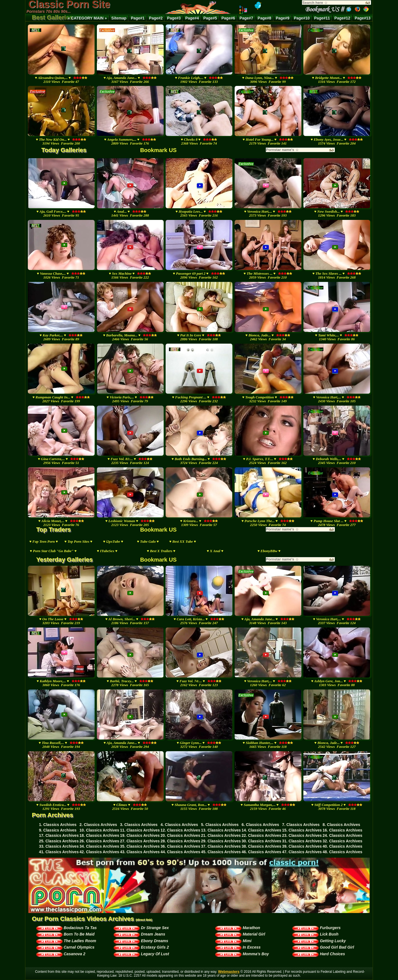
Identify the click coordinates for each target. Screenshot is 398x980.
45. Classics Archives (221, 852)
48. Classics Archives (342, 852)
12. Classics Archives (180, 830)
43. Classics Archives (140, 852)
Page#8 (265, 18)
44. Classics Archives (180, 852)
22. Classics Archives (261, 835)
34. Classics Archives (99, 846)
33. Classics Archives (59, 846)
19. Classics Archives (140, 835)
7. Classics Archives (301, 825)
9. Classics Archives (58, 830)
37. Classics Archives (221, 846)
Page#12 (342, 18)
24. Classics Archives (342, 835)
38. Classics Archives (261, 846)
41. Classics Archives (59, 852)
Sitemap (119, 18)
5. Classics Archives (220, 825)
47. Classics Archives (302, 852)
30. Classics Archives (261, 841)
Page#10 (302, 18)
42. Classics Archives (99, 852)
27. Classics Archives (140, 841)
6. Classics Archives (260, 825)
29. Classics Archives (221, 841)
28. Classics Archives (180, 841)
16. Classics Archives (342, 830)
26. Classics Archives (99, 841)
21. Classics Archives (221, 835)
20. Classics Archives (180, 835)
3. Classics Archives (139, 825)
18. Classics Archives (99, 835)
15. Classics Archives (302, 830)
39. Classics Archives (302, 846)
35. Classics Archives (140, 846)
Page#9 (283, 18)
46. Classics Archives (261, 852)
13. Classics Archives (221, 830)
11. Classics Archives (140, 830)
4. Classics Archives (179, 825)
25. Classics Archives (59, 841)
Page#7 (246, 18)
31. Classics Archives (302, 841)
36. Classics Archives (180, 846)
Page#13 (363, 18)
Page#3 (174, 18)
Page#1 (138, 18)
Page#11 (322, 18)
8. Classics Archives (341, 825)
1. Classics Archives (58, 825)
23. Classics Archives (302, 835)
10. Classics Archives (99, 830)
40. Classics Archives (342, 846)
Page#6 (228, 18)
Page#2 (156, 18)
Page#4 (192, 18)
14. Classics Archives (261, 830)
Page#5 (210, 18)
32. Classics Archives (342, 841)
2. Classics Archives (98, 825)
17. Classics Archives (59, 835)
